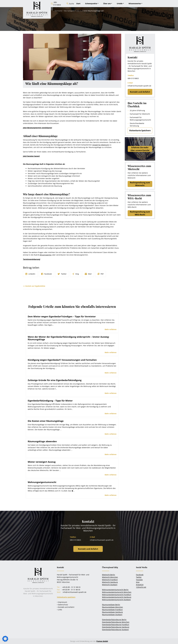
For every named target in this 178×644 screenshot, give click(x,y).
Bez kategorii (69, 11)
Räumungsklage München (112, 607)
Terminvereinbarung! (32, 259)
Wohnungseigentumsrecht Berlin (115, 590)
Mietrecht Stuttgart (110, 585)
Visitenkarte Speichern (140, 130)
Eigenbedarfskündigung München (116, 622)
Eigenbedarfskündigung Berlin (114, 620)
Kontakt (80, 11)
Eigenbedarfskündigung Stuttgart (115, 630)
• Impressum (62, 602)
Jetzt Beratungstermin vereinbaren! (38, 128)
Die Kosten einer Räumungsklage (46, 421)
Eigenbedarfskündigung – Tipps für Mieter (50, 401)
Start (78, 4)
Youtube (139, 580)
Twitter (139, 577)
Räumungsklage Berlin (111, 605)
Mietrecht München (110, 577)
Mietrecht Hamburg (110, 582)
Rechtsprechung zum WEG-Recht (140, 213)
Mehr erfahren (111, 329)
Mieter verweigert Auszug (42, 462)
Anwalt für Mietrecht (101, 145)
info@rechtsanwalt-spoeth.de (139, 86)
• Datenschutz (62, 605)
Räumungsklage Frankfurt (112, 610)
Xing (138, 582)
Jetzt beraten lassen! (31, 156)
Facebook (140, 575)
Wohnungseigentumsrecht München (117, 592)
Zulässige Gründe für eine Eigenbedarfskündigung (55, 380)
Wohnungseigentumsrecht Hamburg (117, 597)
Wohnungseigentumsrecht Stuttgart (116, 600)
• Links (59, 610)
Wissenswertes (46, 255)
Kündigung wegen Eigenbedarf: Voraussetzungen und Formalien (62, 360)
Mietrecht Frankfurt (110, 580)
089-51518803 (133, 78)
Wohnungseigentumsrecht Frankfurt (117, 595)
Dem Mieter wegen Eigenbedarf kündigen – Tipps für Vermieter (62, 316)
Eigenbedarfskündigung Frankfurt (116, 625)
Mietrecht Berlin (109, 575)
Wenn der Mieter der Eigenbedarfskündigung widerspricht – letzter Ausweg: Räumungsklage (68, 338)
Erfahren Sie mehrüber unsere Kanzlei (140, 149)
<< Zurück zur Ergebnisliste (34, 286)
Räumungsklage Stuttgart (112, 615)
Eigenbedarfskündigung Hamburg (116, 627)
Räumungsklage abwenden (42, 441)
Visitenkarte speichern (66, 597)
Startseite (58, 11)
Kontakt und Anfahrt (140, 92)
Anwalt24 (140, 585)
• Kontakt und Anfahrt (66, 607)
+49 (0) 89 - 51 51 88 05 (71, 590)
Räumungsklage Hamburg (112, 612)
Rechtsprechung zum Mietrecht (140, 184)
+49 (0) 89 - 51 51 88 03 (71, 587)
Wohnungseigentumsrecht (42, 482)
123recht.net (141, 587)
